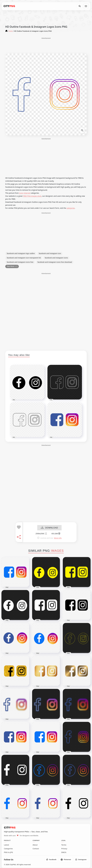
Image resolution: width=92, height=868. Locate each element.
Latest (6, 845)
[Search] (80, 6)
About (35, 845)
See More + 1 (12, 266)
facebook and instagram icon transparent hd (24, 258)
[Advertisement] (46, 45)
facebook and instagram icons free (20, 262)
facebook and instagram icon (50, 253)
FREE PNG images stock (32, 196)
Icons (21, 193)
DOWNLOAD (49, 528)
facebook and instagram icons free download (55, 262)
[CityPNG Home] (9, 6)
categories (71, 208)
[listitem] (51, 860)
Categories (8, 849)
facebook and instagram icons (56, 258)
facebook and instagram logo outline (21, 253)
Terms (64, 845)
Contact (36, 849)
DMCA (64, 852)
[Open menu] (86, 6)
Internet (27, 193)
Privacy (64, 849)
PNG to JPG (8, 852)
